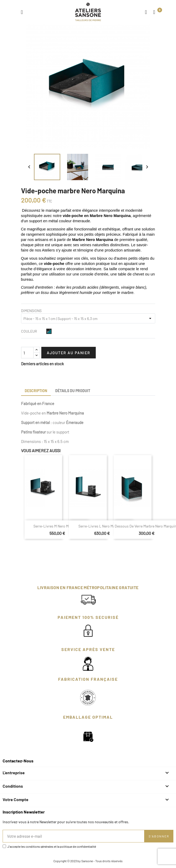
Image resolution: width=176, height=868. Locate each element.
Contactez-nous (18, 761)
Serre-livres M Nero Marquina (57, 526)
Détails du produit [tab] (73, 391)
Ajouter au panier (69, 353)
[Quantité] (27, 353)
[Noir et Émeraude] (49, 331)
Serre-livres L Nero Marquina (102, 526)
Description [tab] (36, 391)
